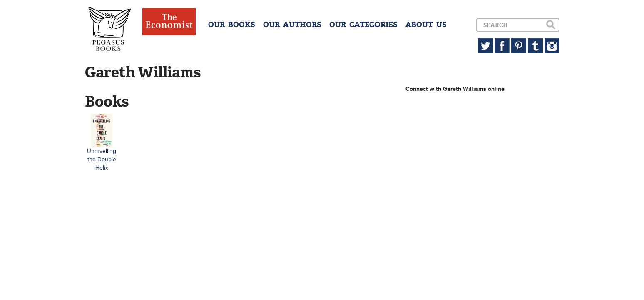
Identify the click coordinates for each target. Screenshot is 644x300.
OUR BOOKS (232, 25)
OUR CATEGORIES (363, 25)
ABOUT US (426, 25)
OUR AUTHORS (292, 25)
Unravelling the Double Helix (102, 159)
